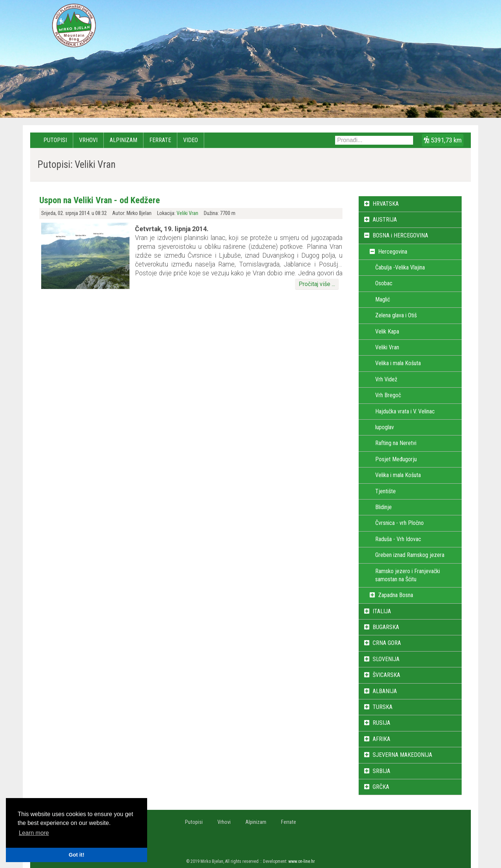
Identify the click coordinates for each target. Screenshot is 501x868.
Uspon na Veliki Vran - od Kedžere (100, 200)
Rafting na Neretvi (396, 443)
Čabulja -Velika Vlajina (400, 267)
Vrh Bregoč (388, 395)
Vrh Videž (386, 379)
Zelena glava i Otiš (396, 315)
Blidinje (383, 507)
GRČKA (381, 787)
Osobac (384, 283)
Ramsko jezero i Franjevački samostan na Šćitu (408, 575)
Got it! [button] (77, 855)
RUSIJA (381, 723)
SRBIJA (381, 771)
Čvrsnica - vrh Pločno (399, 523)
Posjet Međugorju (396, 459)
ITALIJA (382, 611)
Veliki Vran (187, 213)
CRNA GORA (387, 643)
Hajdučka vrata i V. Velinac (405, 411)
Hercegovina (393, 252)
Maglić (383, 299)
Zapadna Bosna (396, 595)
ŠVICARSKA (386, 675)
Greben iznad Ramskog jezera (410, 555)
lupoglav (385, 427)
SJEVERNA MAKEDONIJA (402, 755)
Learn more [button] (34, 833)
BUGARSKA (386, 627)
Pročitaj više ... (317, 284)
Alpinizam (123, 140)
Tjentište (385, 491)
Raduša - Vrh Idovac (398, 539)
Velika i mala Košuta (398, 363)
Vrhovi (88, 140)
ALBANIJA (385, 691)
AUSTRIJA (385, 220)
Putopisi (55, 140)
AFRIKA (381, 739)
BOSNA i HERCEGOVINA (400, 235)
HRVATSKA (386, 204)
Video (191, 140)
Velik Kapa (387, 331)
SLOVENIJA (386, 659)
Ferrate (160, 140)
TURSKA (383, 707)
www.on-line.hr (302, 861)
